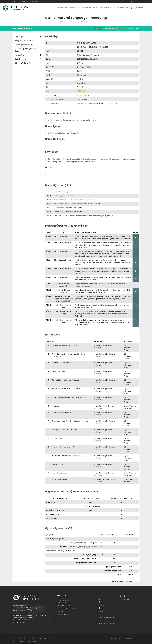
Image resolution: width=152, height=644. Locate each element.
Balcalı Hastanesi (63, 600)
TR (133, 2)
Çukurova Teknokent (64, 615)
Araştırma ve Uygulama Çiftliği (67, 609)
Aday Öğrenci (35, 2)
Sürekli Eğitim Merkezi (65, 606)
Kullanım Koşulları (19, 641)
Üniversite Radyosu (64, 603)
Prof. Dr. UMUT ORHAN (86, 103)
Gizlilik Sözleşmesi (32, 641)
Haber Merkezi (62, 612)
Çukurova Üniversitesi (21, 2)
